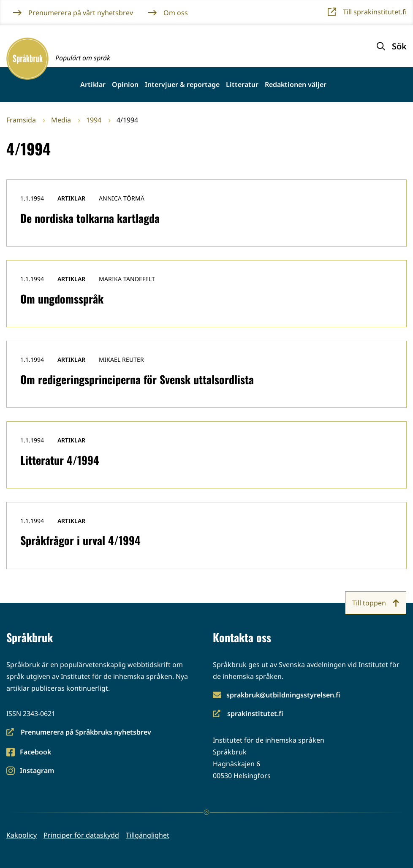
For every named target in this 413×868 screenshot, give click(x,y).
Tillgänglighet (148, 835)
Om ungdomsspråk (62, 299)
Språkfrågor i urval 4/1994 (80, 540)
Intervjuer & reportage (182, 85)
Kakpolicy (22, 835)
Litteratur (242, 85)
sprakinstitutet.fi (248, 714)
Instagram (37, 771)
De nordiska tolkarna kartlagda (90, 218)
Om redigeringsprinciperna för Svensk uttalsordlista (137, 379)
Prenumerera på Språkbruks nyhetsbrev (79, 733)
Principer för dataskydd (81, 835)
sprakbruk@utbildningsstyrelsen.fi (283, 695)
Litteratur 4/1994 (60, 460)
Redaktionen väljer (296, 85)
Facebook (35, 753)
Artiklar (93, 85)
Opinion (125, 85)
